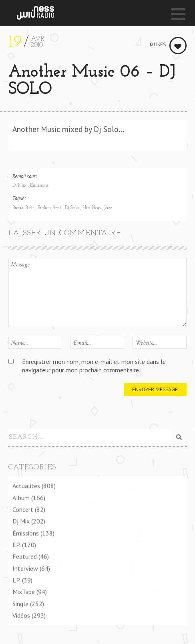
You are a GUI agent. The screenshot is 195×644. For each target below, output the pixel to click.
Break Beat (24, 208)
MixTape (24, 592)
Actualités (26, 486)
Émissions (39, 185)
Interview (25, 568)
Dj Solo (73, 208)
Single (20, 603)
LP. (16, 580)
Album (21, 498)
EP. (16, 545)
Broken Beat (50, 208)
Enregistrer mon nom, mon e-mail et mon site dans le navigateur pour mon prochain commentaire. (94, 366)
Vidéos (21, 616)
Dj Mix (20, 185)
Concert (23, 510)
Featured (25, 557)
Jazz (108, 208)
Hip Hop (92, 208)
